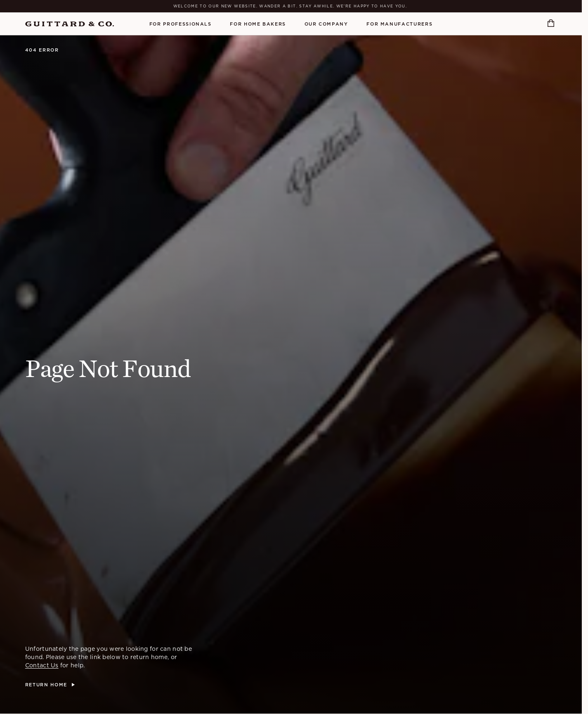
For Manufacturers (399, 24)
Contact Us (42, 665)
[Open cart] (552, 24)
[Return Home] (50, 685)
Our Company (326, 24)
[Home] (70, 24)
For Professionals (181, 24)
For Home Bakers (258, 24)
